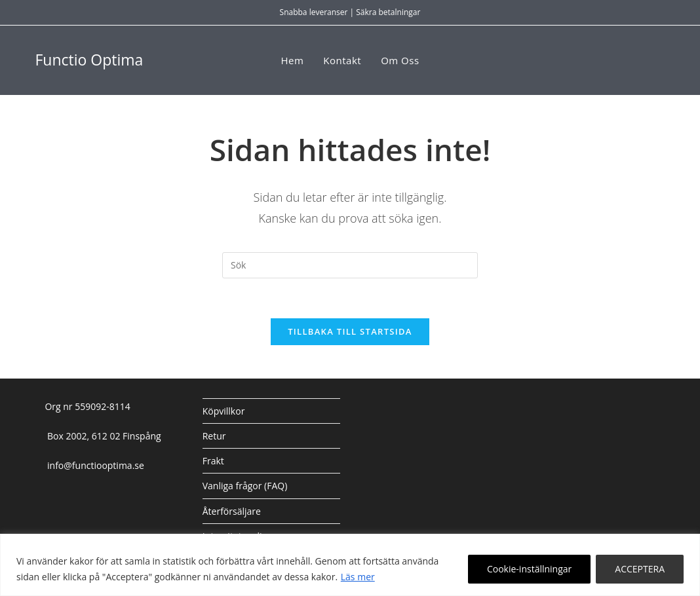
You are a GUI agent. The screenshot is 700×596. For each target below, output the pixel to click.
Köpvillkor (224, 411)
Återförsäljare (232, 511)
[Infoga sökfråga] (350, 265)
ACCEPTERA (640, 569)
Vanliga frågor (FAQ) (245, 486)
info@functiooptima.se (94, 465)
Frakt (213, 461)
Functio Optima (89, 60)
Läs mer (358, 577)
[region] (350, 565)
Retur (214, 436)
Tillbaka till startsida (350, 331)
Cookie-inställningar (529, 569)
